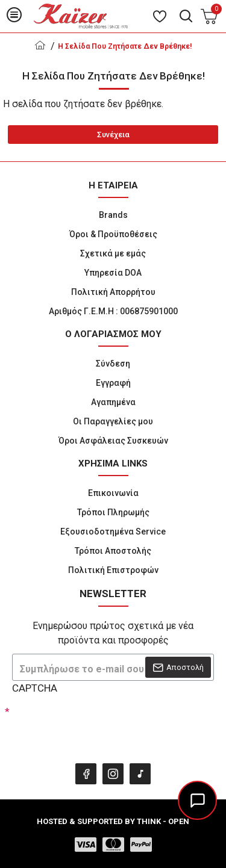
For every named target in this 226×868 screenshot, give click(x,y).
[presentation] (96, 727)
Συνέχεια (113, 135)
